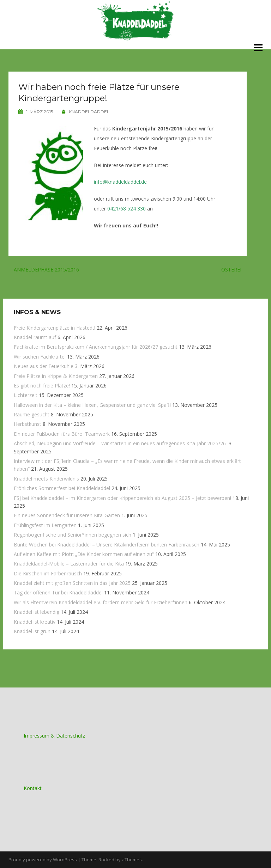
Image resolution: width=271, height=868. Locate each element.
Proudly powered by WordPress (43, 860)
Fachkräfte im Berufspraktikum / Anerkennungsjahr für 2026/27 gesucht (96, 347)
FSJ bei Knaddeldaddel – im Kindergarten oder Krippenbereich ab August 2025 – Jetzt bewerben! (122, 498)
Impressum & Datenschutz (54, 736)
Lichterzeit (26, 395)
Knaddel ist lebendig (37, 612)
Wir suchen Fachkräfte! (40, 357)
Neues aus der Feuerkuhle (44, 366)
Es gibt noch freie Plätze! (42, 386)
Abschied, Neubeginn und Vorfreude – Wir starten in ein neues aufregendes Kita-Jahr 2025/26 (121, 443)
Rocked (106, 860)
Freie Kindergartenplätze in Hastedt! (55, 328)
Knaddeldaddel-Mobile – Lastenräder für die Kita (69, 564)
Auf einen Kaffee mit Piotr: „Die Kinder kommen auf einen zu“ (84, 554)
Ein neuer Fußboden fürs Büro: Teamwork (62, 434)
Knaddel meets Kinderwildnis (46, 479)
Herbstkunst (28, 424)
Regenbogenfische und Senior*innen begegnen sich (73, 535)
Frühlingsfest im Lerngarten (45, 525)
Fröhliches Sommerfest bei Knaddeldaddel (62, 488)
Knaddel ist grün (32, 631)
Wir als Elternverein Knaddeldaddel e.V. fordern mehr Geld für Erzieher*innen (101, 602)
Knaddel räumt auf (35, 337)
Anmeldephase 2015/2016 (46, 270)
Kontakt (33, 788)
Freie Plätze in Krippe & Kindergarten (56, 376)
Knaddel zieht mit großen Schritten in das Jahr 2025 (72, 583)
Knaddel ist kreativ (35, 622)
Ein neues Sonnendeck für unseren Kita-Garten (67, 515)
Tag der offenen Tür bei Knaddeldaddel (58, 592)
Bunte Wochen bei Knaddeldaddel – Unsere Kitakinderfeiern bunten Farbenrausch (107, 545)
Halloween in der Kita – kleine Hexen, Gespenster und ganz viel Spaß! (92, 405)
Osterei (231, 270)
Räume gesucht (32, 414)
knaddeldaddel (89, 112)
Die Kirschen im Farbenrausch (48, 573)
